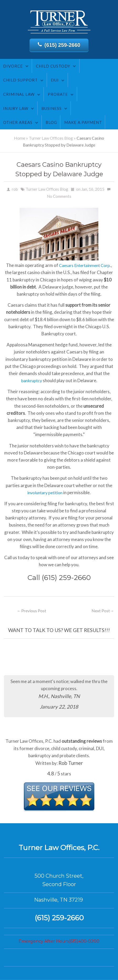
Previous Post (32, 611)
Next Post (103, 611)
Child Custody (53, 66)
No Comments (59, 196)
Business (52, 108)
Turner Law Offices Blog (51, 138)
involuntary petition (45, 492)
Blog (51, 122)
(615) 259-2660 (59, 45)
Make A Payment (83, 122)
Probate (58, 94)
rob (15, 189)
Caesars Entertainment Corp (84, 265)
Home (20, 138)
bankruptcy (31, 380)
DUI (55, 80)
